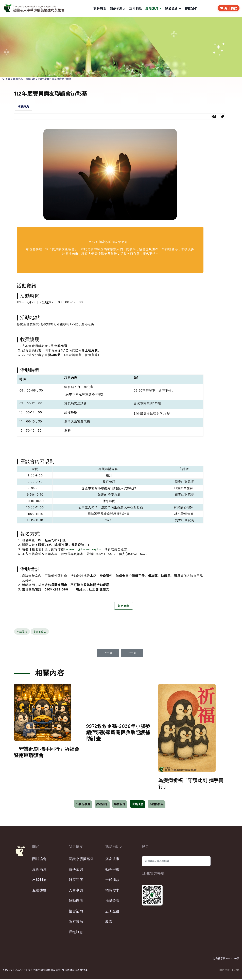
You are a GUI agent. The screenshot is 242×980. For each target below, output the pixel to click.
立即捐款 (136, 8)
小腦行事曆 (83, 805)
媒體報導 (120, 805)
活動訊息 (23, 107)
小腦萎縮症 (40, 632)
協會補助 (76, 912)
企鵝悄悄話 (157, 805)
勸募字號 (113, 870)
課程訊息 (102, 805)
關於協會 (172, 8)
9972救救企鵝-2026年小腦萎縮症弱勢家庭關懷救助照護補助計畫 (118, 733)
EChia (236, 970)
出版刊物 (39, 880)
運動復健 (76, 901)
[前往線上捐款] (229, 8)
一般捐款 (113, 880)
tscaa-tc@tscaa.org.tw (83, 549)
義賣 (109, 922)
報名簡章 (123, 606)
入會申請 (76, 891)
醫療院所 (76, 880)
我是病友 (100, 8)
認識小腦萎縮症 (81, 859)
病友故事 (113, 859)
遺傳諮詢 (76, 870)
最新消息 (152, 8)
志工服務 (113, 912)
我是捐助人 (118, 8)
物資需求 (113, 891)
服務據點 (39, 891)
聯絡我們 (191, 8)
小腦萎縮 (22, 632)
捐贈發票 (113, 901)
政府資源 (76, 922)
